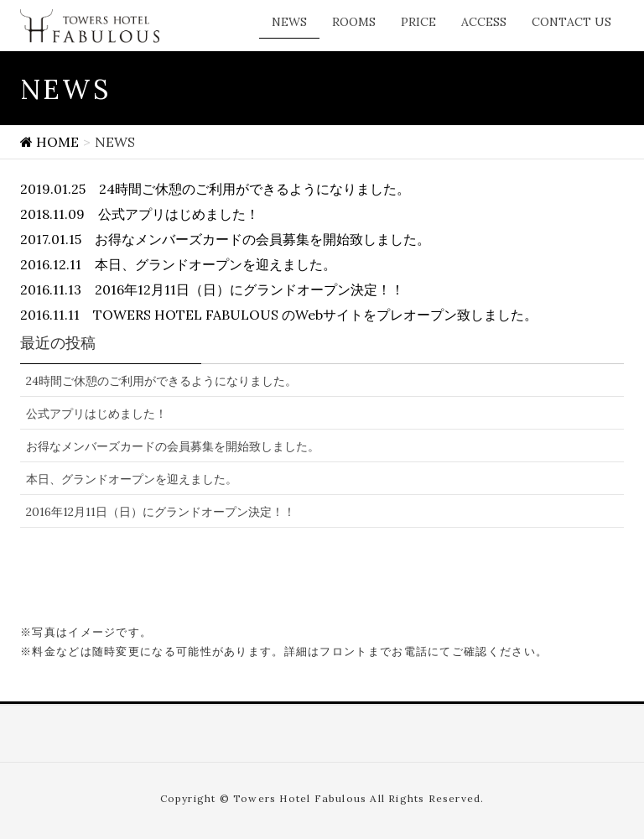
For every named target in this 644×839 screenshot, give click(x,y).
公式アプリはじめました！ (96, 414)
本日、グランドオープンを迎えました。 (132, 479)
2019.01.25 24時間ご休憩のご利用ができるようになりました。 (215, 189)
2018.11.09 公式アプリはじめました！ (140, 214)
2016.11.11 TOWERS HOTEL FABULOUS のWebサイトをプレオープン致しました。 (279, 315)
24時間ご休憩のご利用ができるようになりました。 (161, 381)
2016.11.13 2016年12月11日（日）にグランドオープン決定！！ (212, 289)
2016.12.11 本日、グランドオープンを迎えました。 (178, 264)
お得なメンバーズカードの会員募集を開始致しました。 (173, 446)
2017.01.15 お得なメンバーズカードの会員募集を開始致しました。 (225, 239)
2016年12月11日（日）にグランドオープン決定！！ (161, 512)
